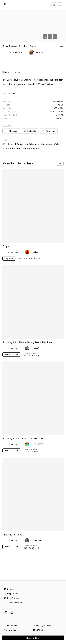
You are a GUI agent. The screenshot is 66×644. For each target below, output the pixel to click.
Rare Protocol (12, 581)
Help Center (11, 576)
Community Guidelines (43, 608)
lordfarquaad (36, 523)
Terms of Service (11, 608)
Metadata (30, 114)
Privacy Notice (10, 613)
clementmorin (15, 52)
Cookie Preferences (13, 622)
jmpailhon (35, 234)
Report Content (10, 617)
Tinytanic (8, 229)
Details (6, 72)
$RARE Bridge (39, 613)
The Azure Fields (12, 517)
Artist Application (13, 585)
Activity (17, 72)
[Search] (54, 5)
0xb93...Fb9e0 (57, 94)
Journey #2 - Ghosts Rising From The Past (27, 325)
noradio (39, 52)
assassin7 (35, 330)
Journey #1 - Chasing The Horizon (23, 421)
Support (9, 572)
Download (49, 114)
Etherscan (11, 114)
